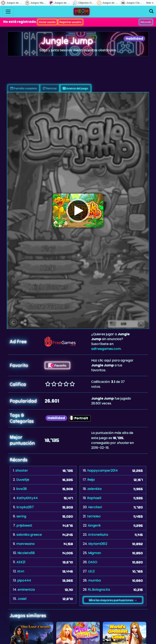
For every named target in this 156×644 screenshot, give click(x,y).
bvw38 (22, 489)
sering (21, 516)
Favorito (57, 365)
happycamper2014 (103, 470)
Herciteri (95, 507)
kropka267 (25, 507)
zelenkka (94, 489)
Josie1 (22, 599)
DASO (93, 562)
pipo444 (24, 580)
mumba (94, 580)
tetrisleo (94, 516)
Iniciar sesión (47, 22)
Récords (146, 22)
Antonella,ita (98, 535)
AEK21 (21, 562)
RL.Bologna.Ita (99, 590)
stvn (21, 571)
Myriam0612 (98, 544)
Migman (95, 553)
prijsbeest (24, 525)
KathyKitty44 (27, 498)
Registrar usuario (70, 22)
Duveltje (23, 480)
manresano (25, 544)
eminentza (26, 590)
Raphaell (94, 498)
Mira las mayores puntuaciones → (113, 600)
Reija (91, 480)
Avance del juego (75, 88)
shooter (22, 470)
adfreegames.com (106, 349)
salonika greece (29, 535)
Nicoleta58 (26, 553)
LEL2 (91, 571)
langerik (94, 525)
